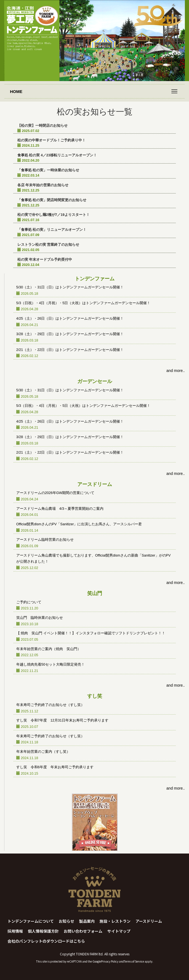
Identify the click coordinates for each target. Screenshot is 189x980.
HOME (16, 91)
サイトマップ (119, 931)
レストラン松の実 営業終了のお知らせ (48, 245)
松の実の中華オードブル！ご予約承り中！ (51, 140)
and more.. (176, 371)
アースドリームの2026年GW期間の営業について (55, 493)
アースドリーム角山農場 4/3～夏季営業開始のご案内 (60, 509)
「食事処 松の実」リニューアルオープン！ (52, 230)
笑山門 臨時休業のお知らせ (40, 618)
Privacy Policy (110, 961)
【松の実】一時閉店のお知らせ (42, 126)
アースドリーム (149, 921)
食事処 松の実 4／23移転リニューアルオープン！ (57, 155)
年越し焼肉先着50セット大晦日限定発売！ (50, 664)
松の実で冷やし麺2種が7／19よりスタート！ (54, 215)
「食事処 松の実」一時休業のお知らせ (48, 170)
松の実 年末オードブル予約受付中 (45, 260)
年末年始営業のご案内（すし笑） (43, 752)
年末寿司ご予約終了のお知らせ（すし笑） (50, 705)
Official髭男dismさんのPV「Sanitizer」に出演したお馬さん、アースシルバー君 (79, 524)
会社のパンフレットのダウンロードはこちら (46, 941)
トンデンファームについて (31, 921)
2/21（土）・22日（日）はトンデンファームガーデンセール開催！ (70, 350)
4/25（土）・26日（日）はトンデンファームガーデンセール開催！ (70, 319)
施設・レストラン (115, 921)
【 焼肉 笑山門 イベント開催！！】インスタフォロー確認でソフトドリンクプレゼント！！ (91, 633)
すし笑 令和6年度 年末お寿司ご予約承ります (55, 767)
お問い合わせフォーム (83, 931)
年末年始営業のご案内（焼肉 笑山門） (49, 649)
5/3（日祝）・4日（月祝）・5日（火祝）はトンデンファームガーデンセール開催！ (83, 303)
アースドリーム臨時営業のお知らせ (45, 540)
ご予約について (29, 602)
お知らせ (66, 921)
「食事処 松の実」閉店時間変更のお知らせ (52, 200)
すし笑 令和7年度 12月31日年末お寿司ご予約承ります (62, 720)
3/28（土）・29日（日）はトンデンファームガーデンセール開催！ (70, 334)
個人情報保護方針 (43, 931)
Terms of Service (134, 961)
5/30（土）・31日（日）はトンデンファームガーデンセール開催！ (70, 287)
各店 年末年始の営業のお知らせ (43, 185)
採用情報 (15, 931)
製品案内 (87, 921)
